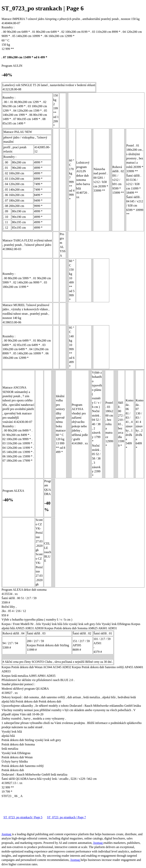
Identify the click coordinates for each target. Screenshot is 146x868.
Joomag (7, 834)
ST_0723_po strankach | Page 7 (66, 817)
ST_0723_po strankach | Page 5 (23, 817)
